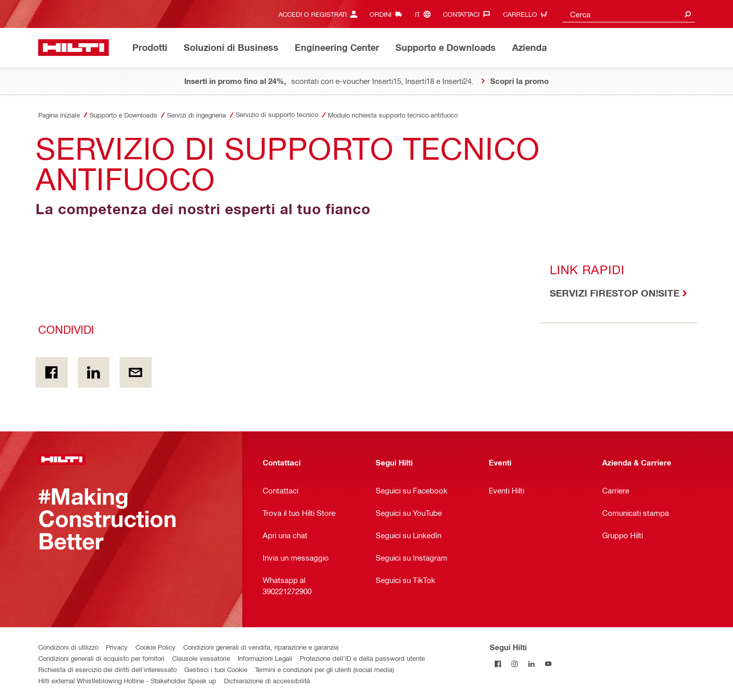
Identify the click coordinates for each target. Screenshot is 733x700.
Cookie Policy (156, 647)
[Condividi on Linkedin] (94, 372)
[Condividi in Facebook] (52, 372)
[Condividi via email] (136, 372)
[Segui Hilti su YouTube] (548, 664)
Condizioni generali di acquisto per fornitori (101, 658)
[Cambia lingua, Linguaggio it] (425, 14)
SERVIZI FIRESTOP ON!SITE (615, 293)
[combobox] (629, 14)
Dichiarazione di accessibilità (267, 680)
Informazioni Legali (265, 658)
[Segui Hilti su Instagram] (515, 664)
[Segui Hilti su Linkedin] (532, 664)
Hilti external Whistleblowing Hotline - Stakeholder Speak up (127, 680)
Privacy (117, 647)
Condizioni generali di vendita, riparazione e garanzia (261, 647)
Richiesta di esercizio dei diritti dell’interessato (107, 669)
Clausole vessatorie (201, 658)
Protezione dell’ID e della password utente (362, 658)
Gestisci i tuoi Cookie (216, 669)
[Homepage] (74, 48)
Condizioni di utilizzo (68, 647)
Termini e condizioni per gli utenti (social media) (325, 669)
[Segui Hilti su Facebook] (498, 664)
